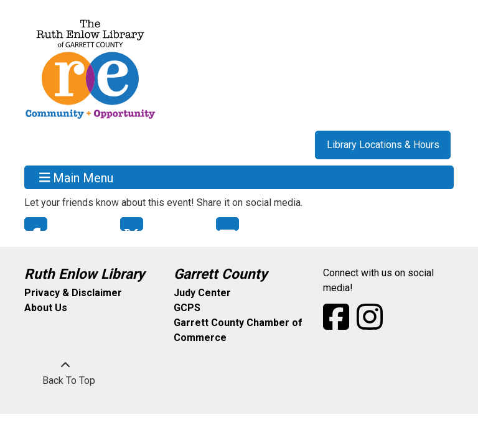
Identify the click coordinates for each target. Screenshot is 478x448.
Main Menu (77, 177)
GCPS (187, 308)
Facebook (36, 224)
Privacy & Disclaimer (73, 293)
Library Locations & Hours (383, 145)
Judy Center (202, 293)
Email (227, 224)
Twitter (132, 224)
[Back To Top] (65, 373)
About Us (46, 308)
